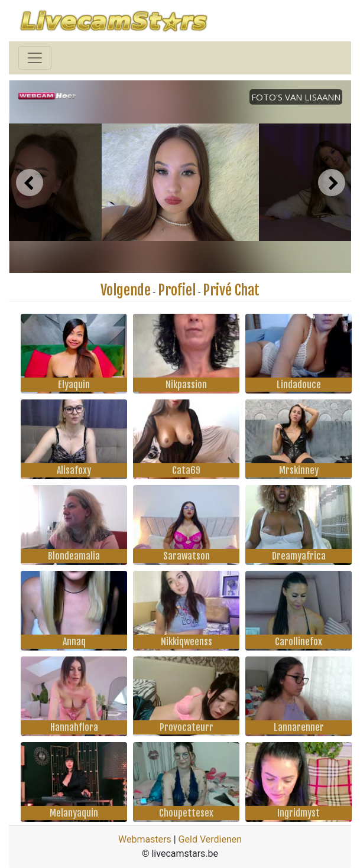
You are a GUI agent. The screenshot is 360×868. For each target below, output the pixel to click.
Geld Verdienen (210, 839)
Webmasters (145, 839)
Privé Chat (231, 290)
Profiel (177, 290)
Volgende (126, 290)
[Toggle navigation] (35, 58)
